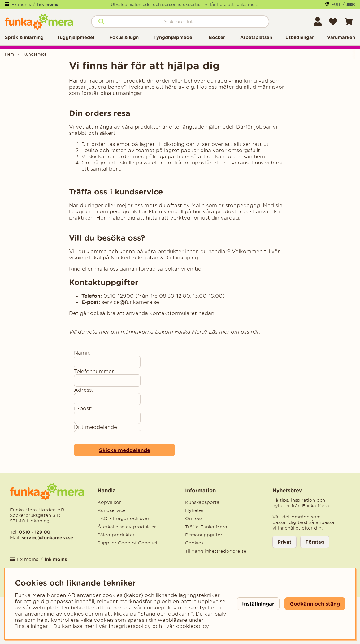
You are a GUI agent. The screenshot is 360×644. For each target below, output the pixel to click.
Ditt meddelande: (96, 427)
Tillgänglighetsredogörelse (216, 551)
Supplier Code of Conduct (128, 543)
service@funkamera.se (47, 537)
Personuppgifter (204, 535)
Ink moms (48, 4)
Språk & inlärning (24, 37)
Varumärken (341, 37)
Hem (9, 54)
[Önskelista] (333, 22)
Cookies (194, 543)
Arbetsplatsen (256, 37)
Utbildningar (300, 37)
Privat (284, 542)
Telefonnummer (94, 371)
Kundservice (35, 54)
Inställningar (258, 604)
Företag (315, 542)
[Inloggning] (318, 22)
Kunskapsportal (203, 502)
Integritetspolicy (130, 626)
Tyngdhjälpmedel (173, 37)
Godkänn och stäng (315, 604)
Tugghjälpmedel (76, 37)
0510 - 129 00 (35, 532)
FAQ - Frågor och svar (124, 518)
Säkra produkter (116, 535)
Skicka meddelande (125, 450)
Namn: (82, 353)
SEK (351, 4)
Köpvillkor (109, 502)
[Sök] (180, 22)
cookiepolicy (192, 626)
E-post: (83, 408)
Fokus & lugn (124, 37)
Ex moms (21, 4)
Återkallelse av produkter (127, 527)
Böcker (217, 37)
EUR (336, 4)
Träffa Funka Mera (206, 527)
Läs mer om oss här (234, 332)
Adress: (83, 390)
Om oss (194, 518)
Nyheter (194, 510)
